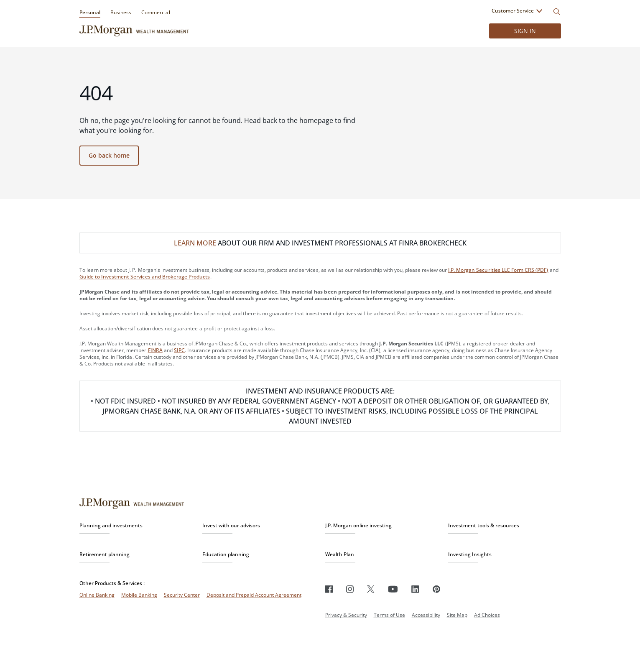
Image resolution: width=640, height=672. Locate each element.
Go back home (109, 155)
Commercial (156, 12)
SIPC (179, 350)
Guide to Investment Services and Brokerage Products (145, 277)
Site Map (457, 615)
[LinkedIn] (415, 589)
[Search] (557, 12)
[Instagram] (350, 589)
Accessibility (426, 615)
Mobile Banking (139, 595)
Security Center (182, 595)
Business (121, 12)
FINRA (155, 350)
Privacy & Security (346, 615)
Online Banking (97, 595)
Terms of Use (389, 615)
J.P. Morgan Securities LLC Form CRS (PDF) (498, 270)
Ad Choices (487, 615)
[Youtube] (393, 589)
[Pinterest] (437, 589)
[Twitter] (371, 589)
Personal (90, 12)
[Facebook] (329, 589)
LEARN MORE (195, 243)
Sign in (525, 31)
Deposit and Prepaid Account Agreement (254, 595)
